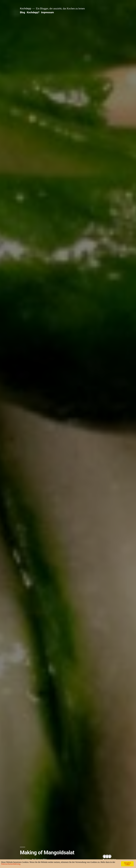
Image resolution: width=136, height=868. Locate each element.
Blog (22, 12)
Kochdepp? (33, 12)
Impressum (47, 12)
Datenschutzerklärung (11, 864)
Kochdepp (26, 8)
